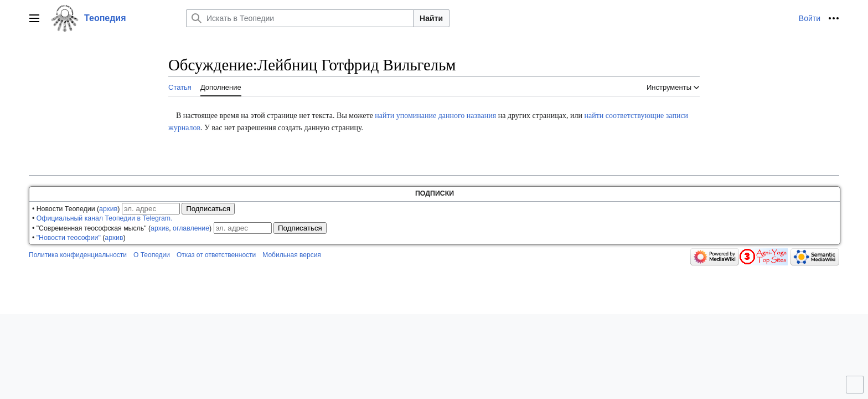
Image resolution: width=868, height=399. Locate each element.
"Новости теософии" (69, 238)
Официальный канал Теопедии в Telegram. (105, 218)
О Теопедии (152, 255)
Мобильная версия (292, 255)
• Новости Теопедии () (76, 209)
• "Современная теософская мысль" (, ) (122, 228)
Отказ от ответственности (216, 255)
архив (108, 209)
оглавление (191, 228)
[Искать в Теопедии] (300, 18)
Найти (431, 18)
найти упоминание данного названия (435, 116)
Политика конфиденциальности (78, 255)
